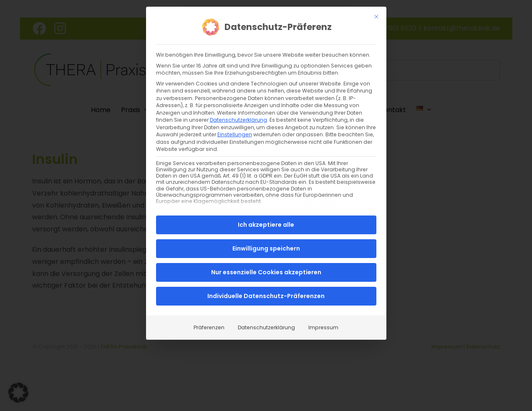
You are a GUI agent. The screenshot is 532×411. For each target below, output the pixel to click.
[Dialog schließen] (376, 16)
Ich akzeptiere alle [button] (266, 225)
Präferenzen (209, 327)
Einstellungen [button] (235, 134)
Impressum (323, 327)
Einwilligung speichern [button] (266, 248)
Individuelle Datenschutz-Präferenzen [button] (266, 296)
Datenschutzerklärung (238, 119)
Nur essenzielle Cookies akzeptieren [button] (266, 272)
